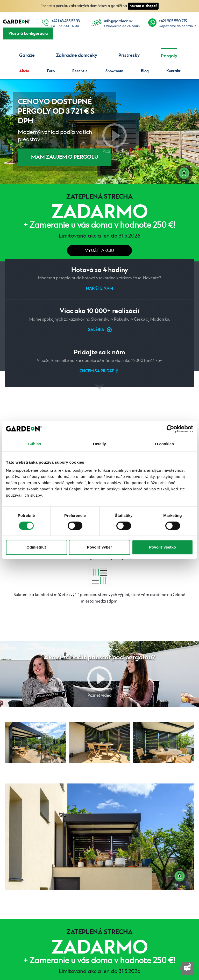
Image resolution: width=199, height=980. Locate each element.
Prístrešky (129, 55)
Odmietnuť (36, 547)
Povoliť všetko (162, 547)
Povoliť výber (99, 547)
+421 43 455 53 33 (65, 21)
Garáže (27, 55)
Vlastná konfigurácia (28, 33)
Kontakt (173, 71)
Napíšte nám (99, 288)
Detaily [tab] (99, 444)
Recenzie (80, 71)
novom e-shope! (143, 6)
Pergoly (169, 56)
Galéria (96, 330)
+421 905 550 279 (173, 21)
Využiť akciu (99, 251)
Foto (51, 71)
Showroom (114, 71)
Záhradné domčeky (77, 55)
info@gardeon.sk (118, 21)
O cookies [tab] (164, 444)
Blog (145, 71)
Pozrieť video (115, 136)
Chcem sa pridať (97, 371)
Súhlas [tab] (34, 444)
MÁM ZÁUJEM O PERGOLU (65, 157)
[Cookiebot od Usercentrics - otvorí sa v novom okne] (170, 429)
